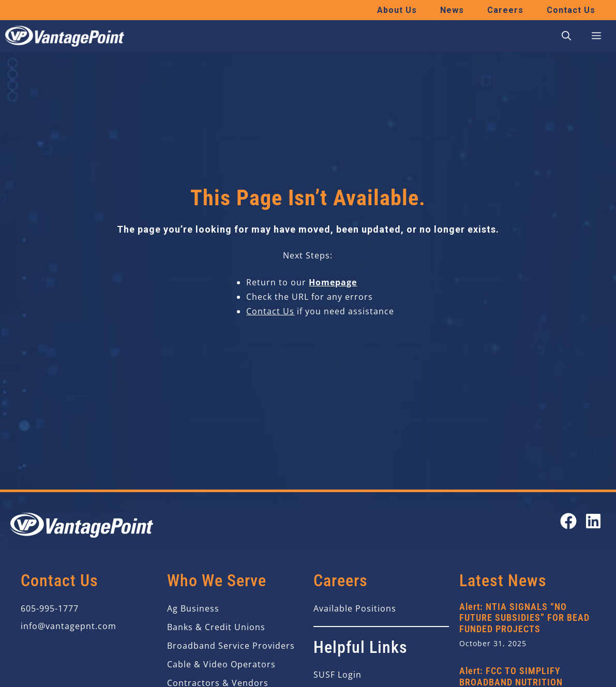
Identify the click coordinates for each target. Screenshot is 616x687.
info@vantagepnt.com (69, 626)
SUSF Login (337, 675)
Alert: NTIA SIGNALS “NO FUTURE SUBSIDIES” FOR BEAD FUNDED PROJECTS (524, 618)
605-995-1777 (50, 608)
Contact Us (571, 10)
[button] (566, 36)
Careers (505, 10)
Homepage (333, 282)
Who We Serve (217, 581)
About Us (397, 10)
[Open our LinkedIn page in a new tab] (593, 521)
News (452, 10)
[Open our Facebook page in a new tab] (568, 521)
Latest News (503, 581)
